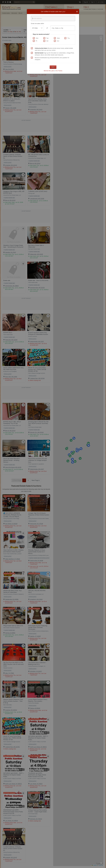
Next (53, 67)
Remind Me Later (49, 71)
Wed (58, 38)
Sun (58, 41)
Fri (36, 41)
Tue (47, 38)
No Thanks (59, 71)
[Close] (77, 12)
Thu (69, 38)
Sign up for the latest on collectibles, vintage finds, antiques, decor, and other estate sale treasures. (55, 54)
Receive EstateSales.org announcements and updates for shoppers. (52, 59)
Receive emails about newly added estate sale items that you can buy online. (54, 49)
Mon (37, 38)
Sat (47, 41)
